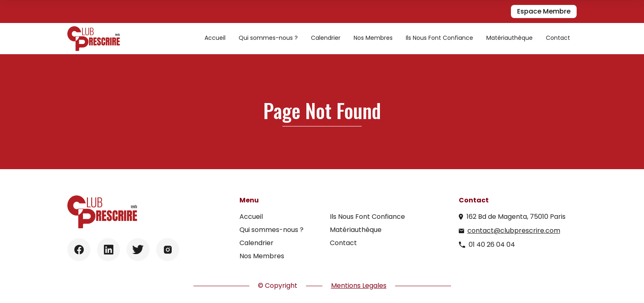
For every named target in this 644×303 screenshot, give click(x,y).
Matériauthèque (509, 38)
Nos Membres (373, 38)
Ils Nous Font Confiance (439, 38)
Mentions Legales (359, 286)
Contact (558, 38)
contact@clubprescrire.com (514, 231)
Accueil (215, 38)
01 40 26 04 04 (492, 244)
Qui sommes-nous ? (268, 38)
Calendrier (326, 38)
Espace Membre (544, 11)
